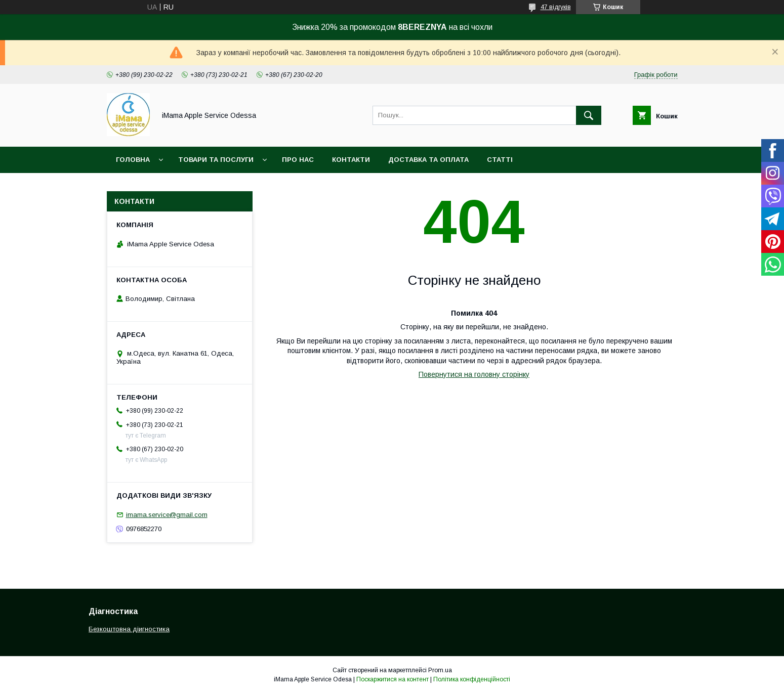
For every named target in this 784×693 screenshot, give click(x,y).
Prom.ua (440, 670)
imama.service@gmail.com (167, 515)
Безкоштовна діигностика (129, 629)
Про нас (298, 160)
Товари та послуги (216, 160)
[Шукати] (589, 115)
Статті (500, 160)
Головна (133, 160)
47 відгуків (556, 7)
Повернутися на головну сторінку (474, 374)
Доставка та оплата (428, 160)
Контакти (351, 160)
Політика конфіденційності (472, 679)
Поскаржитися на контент (393, 679)
